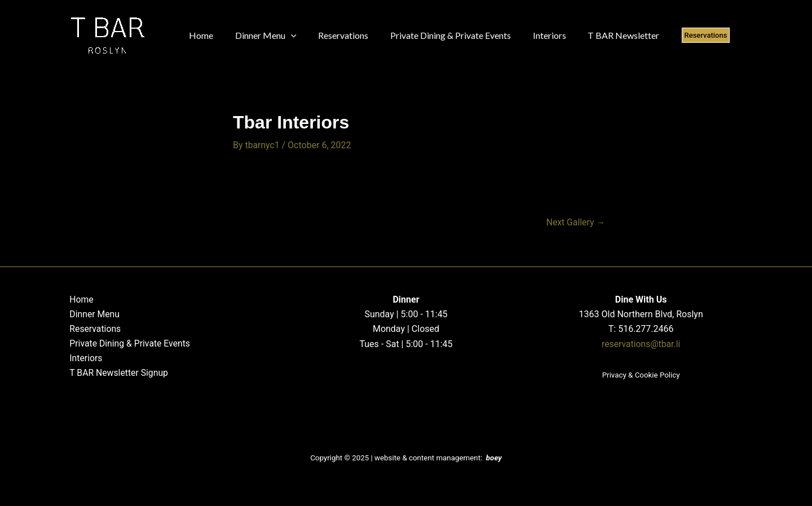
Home (80, 299)
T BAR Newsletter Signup (118, 373)
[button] (683, 35)
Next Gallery (575, 223)
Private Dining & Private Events (129, 343)
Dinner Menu (93, 314)
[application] (285, 35)
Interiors (84, 359)
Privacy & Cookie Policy (641, 375)
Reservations (94, 329)
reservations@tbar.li (641, 343)
